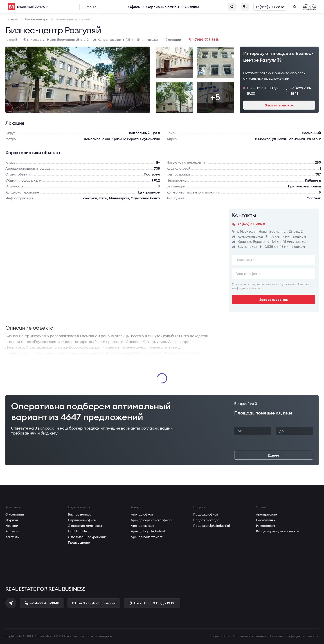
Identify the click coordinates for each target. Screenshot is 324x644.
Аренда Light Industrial (148, 531)
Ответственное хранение (87, 537)
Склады (192, 7)
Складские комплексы (85, 526)
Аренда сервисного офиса (151, 520)
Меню (89, 7)
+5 (215, 97)
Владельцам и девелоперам (278, 531)
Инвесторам (266, 526)
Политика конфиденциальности (294, 636)
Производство (79, 543)
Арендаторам (267, 514)
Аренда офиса (142, 514)
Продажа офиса (206, 514)
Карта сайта (219, 636)
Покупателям (266, 520)
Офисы (134, 7)
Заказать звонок (245, 7)
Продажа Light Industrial (211, 526)
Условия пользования (249, 636)
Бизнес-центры (80, 514)
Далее (273, 455)
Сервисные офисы (163, 7)
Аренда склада (143, 526)
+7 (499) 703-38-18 (270, 7)
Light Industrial (79, 531)
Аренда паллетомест (147, 537)
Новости (12, 526)
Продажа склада (206, 520)
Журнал (12, 520)
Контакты (12, 537)
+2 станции (173, 40)
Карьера (12, 531)
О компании (15, 514)
